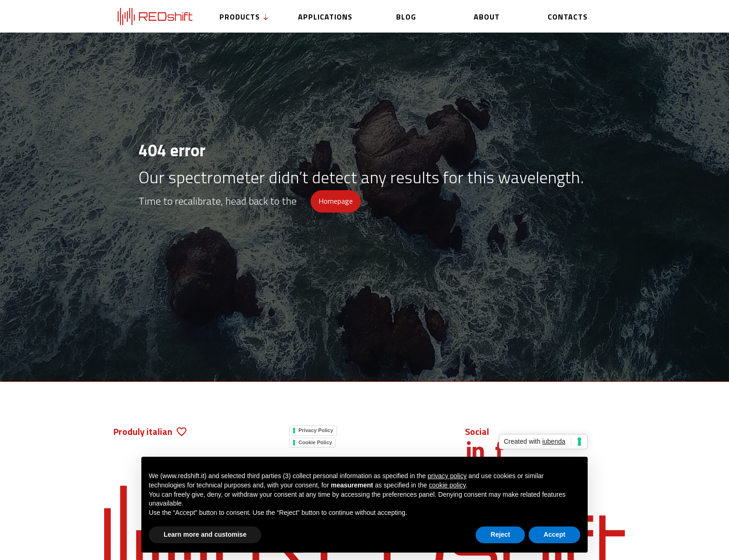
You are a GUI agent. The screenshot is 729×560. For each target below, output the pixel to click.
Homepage (336, 201)
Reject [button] (500, 534)
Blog (406, 17)
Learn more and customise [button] (205, 534)
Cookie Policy (315, 442)
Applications (325, 17)
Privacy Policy (316, 430)
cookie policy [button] (447, 485)
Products (245, 17)
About (487, 17)
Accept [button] (554, 534)
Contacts (568, 17)
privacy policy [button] (447, 476)
